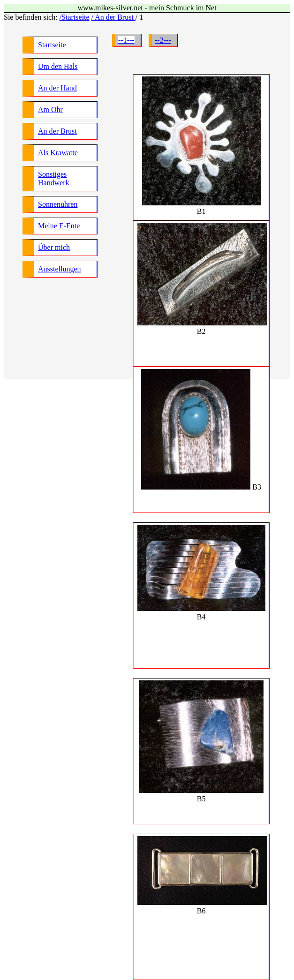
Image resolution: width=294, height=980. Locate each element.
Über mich (54, 247)
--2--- (163, 40)
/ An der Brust (113, 17)
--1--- (126, 40)
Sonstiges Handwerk (54, 178)
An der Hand (57, 88)
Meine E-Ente (59, 226)
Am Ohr (50, 109)
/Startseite (75, 17)
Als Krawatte (58, 153)
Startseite (52, 45)
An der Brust (57, 131)
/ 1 (139, 17)
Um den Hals (58, 66)
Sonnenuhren (58, 204)
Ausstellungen (60, 269)
